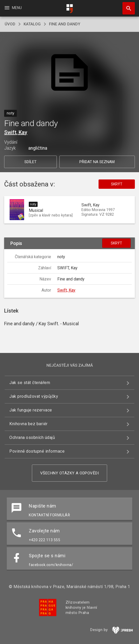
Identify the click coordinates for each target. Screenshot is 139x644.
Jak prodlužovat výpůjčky (34, 396)
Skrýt (117, 184)
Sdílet (30, 162)
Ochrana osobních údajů (32, 437)
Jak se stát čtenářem (30, 383)
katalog (32, 24)
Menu (13, 8)
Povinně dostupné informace (37, 451)
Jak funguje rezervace (31, 410)
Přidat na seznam (97, 162)
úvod (10, 24)
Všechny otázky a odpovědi (70, 473)
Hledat (126, 6)
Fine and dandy (65, 24)
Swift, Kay (16, 132)
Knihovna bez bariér (29, 424)
